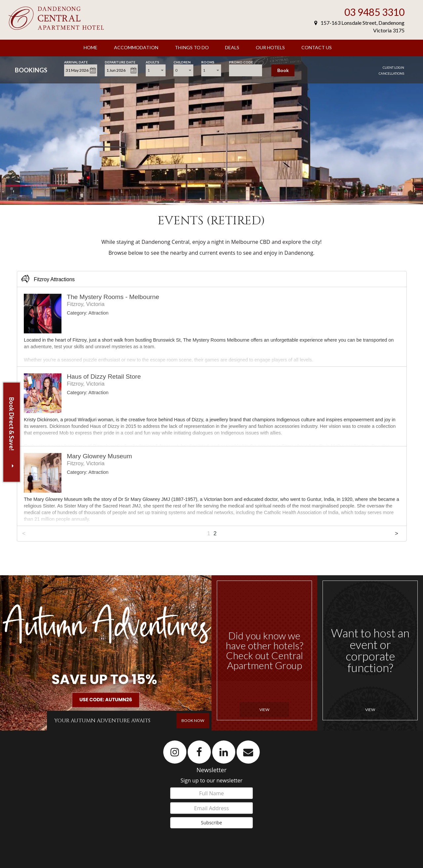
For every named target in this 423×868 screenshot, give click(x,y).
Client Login (393, 67)
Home (91, 47)
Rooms (208, 62)
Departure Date (120, 62)
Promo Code (241, 62)
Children (182, 62)
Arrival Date (76, 62)
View (264, 710)
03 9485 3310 (374, 12)
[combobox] (156, 70)
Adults (153, 62)
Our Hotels (270, 47)
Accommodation (136, 47)
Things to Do (192, 47)
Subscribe (211, 823)
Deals (232, 47)
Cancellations (391, 73)
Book (283, 70)
